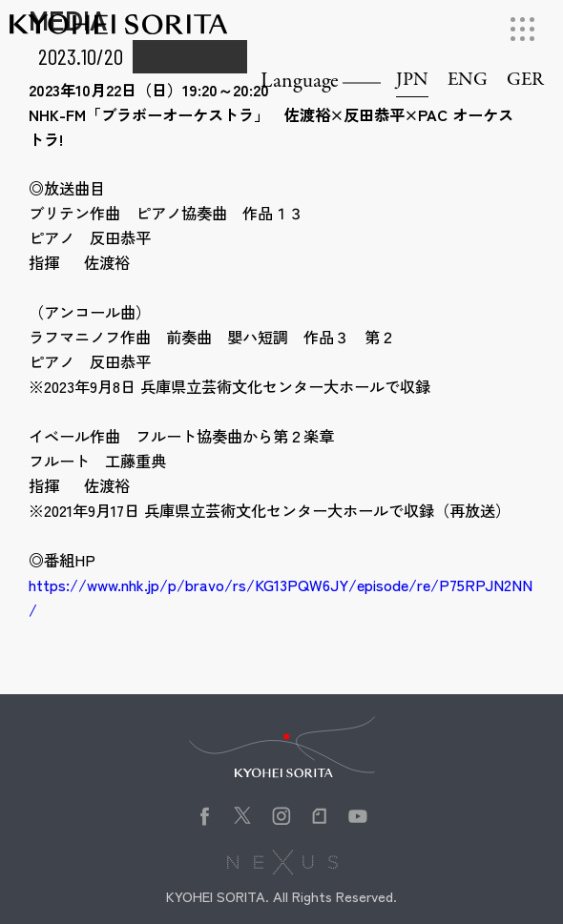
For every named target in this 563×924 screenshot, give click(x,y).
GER (525, 81)
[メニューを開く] (522, 29)
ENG (468, 81)
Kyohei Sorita (118, 32)
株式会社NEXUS (282, 862)
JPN (412, 81)
